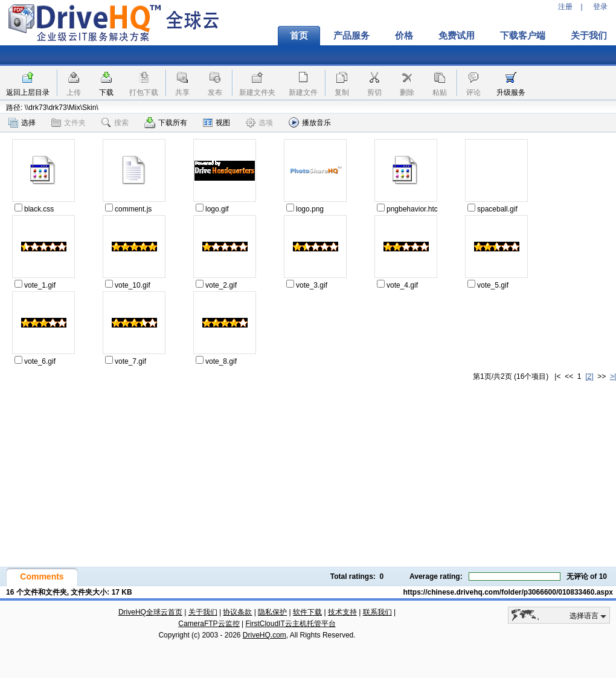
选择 (22, 123)
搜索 (115, 123)
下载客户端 (523, 36)
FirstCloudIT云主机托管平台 (290, 624)
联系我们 (377, 612)
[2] (589, 376)
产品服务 (351, 36)
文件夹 (69, 123)
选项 (259, 123)
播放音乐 (310, 122)
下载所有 (166, 123)
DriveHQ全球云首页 (150, 612)
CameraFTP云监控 (209, 624)
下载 (106, 92)
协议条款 (237, 612)
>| (613, 376)
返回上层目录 (28, 92)
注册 (565, 7)
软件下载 (307, 612)
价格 (404, 36)
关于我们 (203, 612)
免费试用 (457, 36)
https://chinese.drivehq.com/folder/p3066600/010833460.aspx (509, 592)
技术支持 (342, 612)
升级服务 (511, 92)
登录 (600, 7)
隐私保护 (272, 612)
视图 (217, 123)
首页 (299, 36)
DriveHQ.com (265, 635)
